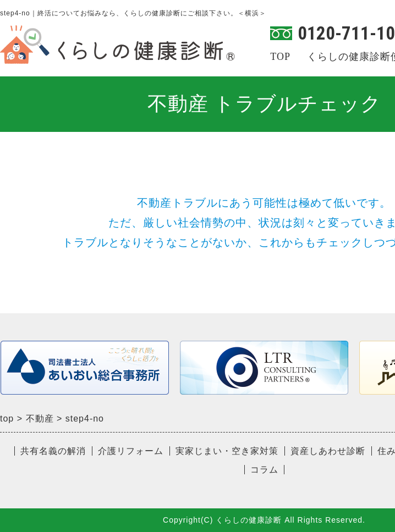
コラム (264, 470)
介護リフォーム (131, 451)
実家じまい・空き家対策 (227, 451)
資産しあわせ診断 (328, 451)
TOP (280, 57)
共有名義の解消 (53, 451)
